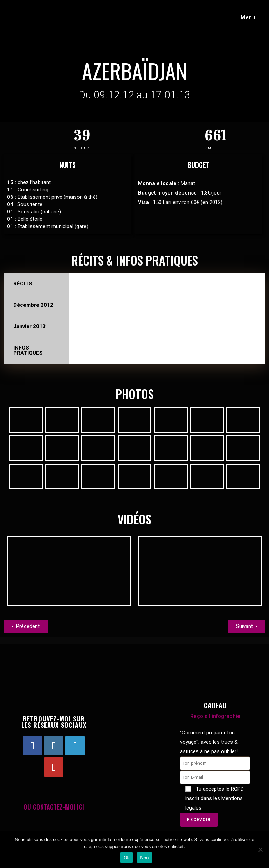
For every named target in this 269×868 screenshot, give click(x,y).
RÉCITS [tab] (23, 284)
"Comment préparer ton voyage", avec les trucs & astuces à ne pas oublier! (209, 743)
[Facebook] (32, 746)
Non (144, 858)
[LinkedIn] (75, 746)
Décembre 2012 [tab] (33, 305)
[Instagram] (54, 746)
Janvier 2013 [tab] (29, 326)
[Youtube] (54, 768)
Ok (127, 858)
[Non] (260, 849)
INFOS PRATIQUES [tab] (28, 350)
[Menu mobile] (245, 17)
